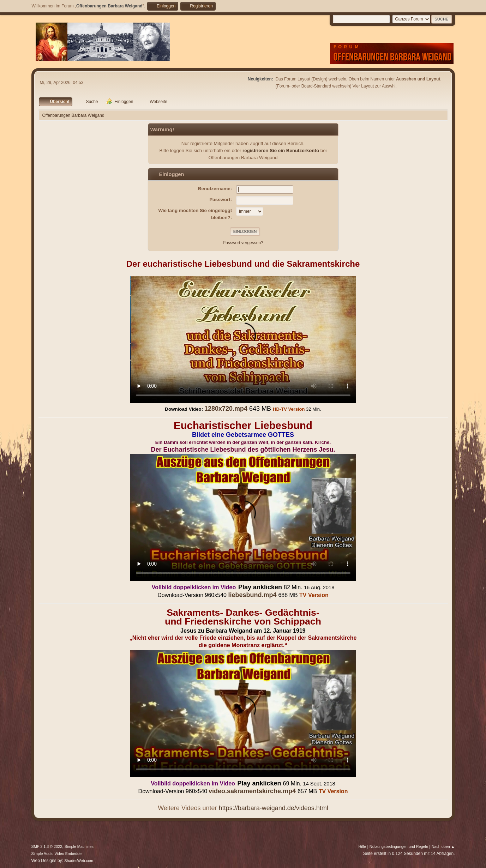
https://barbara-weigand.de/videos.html (274, 808)
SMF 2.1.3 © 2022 (47, 846)
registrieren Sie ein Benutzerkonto (281, 150)
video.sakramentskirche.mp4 (252, 791)
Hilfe (362, 846)
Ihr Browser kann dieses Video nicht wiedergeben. (243, 339)
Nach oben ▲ (443, 846)
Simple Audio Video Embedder (57, 854)
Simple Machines (79, 846)
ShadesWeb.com (79, 861)
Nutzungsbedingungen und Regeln (399, 846)
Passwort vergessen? (243, 243)
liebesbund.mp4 (252, 595)
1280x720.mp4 (226, 409)
